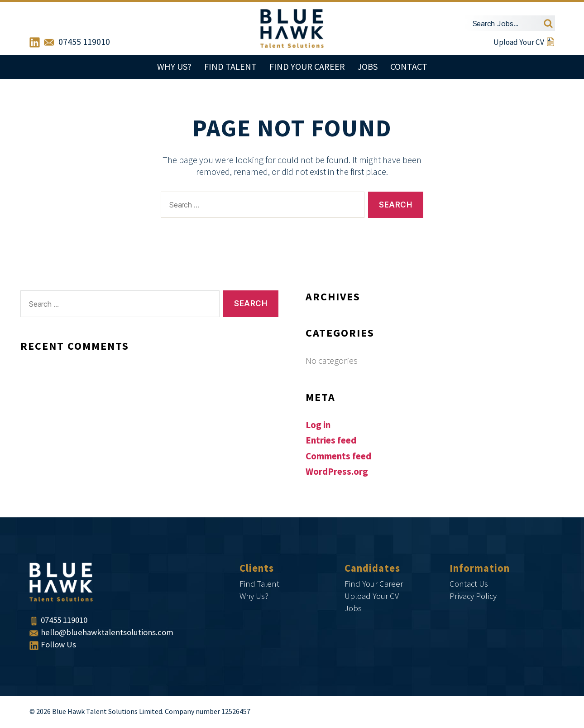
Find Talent (230, 67)
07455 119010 (84, 42)
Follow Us (53, 645)
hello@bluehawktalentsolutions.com (101, 633)
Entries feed (331, 441)
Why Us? (174, 67)
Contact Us (469, 584)
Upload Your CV (524, 42)
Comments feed (338, 456)
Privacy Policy (473, 596)
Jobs (368, 67)
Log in (318, 425)
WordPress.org (337, 472)
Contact (409, 67)
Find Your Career (307, 67)
